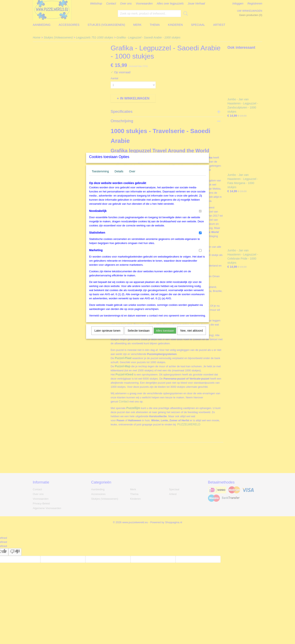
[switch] (200, 216)
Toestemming (100, 177)
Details (119, 177)
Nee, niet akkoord (192, 336)
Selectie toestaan (139, 336)
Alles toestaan (165, 336)
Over (132, 177)
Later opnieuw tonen (107, 336)
